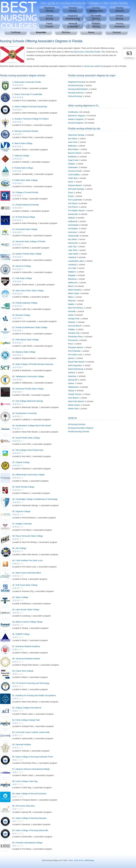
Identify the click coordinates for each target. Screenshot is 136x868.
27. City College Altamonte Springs (28, 401)
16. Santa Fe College (22, 266)
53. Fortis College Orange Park (26, 720)
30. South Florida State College (26, 438)
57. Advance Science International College (31, 769)
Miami (71, 286)
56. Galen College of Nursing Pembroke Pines (33, 757)
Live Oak (72, 268)
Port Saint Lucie (75, 355)
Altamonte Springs (76, 135)
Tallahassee (73, 387)
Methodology (89, 860)
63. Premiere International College (27, 843)
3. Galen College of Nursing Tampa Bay (30, 106)
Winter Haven (74, 405)
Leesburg (72, 265)
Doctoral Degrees (76, 123)
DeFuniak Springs (76, 189)
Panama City (74, 333)
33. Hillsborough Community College (28, 475)
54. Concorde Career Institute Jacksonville (31, 732)
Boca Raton (73, 149)
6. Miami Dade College (22, 143)
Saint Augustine (75, 365)
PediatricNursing (96, 25)
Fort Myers (73, 203)
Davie (71, 182)
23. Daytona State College (24, 352)
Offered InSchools (129, 53)
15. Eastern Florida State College (27, 254)
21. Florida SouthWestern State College (30, 327)
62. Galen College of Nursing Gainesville (30, 830)
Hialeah (71, 218)
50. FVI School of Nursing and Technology (31, 683)
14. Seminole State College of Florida (29, 241)
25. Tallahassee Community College (28, 376)
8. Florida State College (23, 168)
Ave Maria (72, 138)
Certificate (16, 32)
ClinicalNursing (49, 17)
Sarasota (72, 376)
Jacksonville (73, 236)
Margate (72, 275)
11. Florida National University (25, 205)
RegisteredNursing (49, 9)
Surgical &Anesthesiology (73, 17)
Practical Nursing (76, 85)
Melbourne (73, 283)
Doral (70, 192)
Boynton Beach (75, 153)
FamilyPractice (49, 25)
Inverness (72, 232)
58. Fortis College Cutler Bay (25, 781)
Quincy (71, 358)
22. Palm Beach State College (25, 340)
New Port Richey (75, 308)
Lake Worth (73, 254)
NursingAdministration (96, 9)
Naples (71, 304)
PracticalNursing (73, 9)
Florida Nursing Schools (79, 431)
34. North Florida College (23, 487)
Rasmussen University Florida (87, 52)
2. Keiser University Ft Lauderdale (27, 94)
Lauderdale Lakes (76, 261)
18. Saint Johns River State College (28, 291)
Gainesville (73, 214)
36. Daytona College (21, 511)
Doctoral (117, 32)
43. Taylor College (20, 597)
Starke (71, 383)
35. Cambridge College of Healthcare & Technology (35, 499)
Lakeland (72, 257)
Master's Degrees (76, 119)
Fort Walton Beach (76, 210)
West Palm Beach (76, 401)
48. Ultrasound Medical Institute (26, 659)
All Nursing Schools (77, 424)
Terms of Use (79, 860)
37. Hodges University (22, 524)
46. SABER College (21, 634)
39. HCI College (19, 548)
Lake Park (73, 250)
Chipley (71, 164)
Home (71, 860)
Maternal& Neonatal (73, 25)
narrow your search (92, 66)
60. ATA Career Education (24, 806)
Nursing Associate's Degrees (81, 428)
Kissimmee (73, 243)
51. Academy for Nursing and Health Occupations (34, 695)
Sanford (72, 373)
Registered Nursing (76, 82)
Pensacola (73, 340)
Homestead (73, 225)
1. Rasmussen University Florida (27, 82)
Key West (72, 239)
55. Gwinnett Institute (22, 744)
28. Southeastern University (24, 413)
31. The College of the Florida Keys (28, 450)
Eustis (71, 196)
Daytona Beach (75, 185)
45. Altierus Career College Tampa (27, 622)
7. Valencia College (21, 156)
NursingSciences (120, 9)
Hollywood (73, 221)
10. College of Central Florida (25, 192)
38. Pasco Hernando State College (28, 536)
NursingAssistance (119, 25)
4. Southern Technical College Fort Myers (30, 119)
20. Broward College (21, 315)
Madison (72, 272)
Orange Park (74, 319)
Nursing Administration (78, 89)
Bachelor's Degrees (77, 116)
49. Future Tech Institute (23, 671)
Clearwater (73, 167)
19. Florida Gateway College (25, 303)
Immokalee (73, 229)
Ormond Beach (75, 326)
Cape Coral (73, 160)
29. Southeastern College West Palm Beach (32, 425)
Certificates (73, 112)
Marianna (72, 279)
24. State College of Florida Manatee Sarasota (33, 364)
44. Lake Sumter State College (26, 609)
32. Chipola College (21, 462)
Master (91, 32)
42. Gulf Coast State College (25, 585)
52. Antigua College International (27, 708)
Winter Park (73, 409)
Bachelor (66, 32)
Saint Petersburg (75, 369)
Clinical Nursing (75, 96)
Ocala (71, 315)
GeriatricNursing (120, 17)
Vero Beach (73, 398)
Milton (71, 297)
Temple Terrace (75, 394)
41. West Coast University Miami (27, 573)
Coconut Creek (75, 171)
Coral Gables (74, 174)
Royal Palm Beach (76, 362)
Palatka (71, 329)
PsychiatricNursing (96, 17)
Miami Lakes (74, 293)
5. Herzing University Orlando (25, 131)
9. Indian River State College (25, 180)
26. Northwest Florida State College (28, 389)
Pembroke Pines (75, 337)
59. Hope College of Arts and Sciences (29, 794)
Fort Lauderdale (75, 200)
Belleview (72, 146)
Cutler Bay (73, 178)
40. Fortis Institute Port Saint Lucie (27, 560)
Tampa (71, 391)
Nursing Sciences (76, 93)
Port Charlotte (74, 351)
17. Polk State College (22, 278)
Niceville (72, 311)
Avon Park (73, 142)
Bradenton (73, 156)
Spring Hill (73, 380)
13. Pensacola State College (25, 229)
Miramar (72, 301)
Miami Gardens (75, 290)
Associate (41, 32)
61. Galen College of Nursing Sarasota (29, 818)
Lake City (72, 247)
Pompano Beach (75, 347)
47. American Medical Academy (26, 646)
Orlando (72, 322)
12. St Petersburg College (24, 217)
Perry (70, 344)
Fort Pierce (73, 207)
